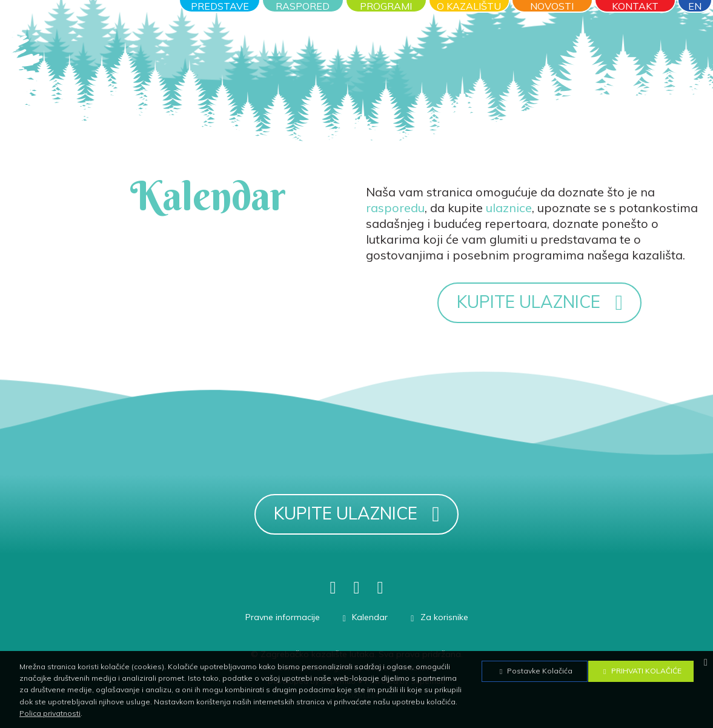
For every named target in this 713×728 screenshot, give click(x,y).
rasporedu (395, 208)
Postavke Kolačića (534, 671)
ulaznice (509, 208)
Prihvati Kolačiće (641, 671)
